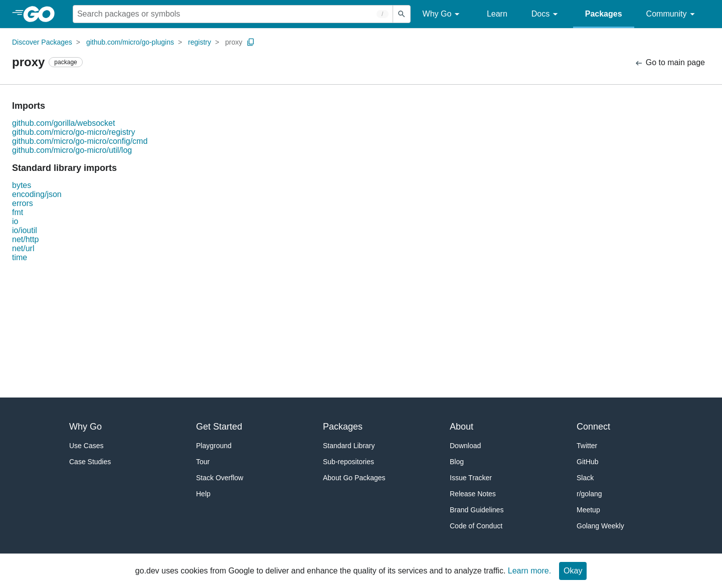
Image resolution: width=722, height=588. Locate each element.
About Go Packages (354, 478)
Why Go (443, 14)
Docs (546, 14)
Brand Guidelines (477, 510)
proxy (234, 42)
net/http (25, 239)
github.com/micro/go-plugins (130, 42)
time (20, 257)
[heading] (42, 14)
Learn (497, 14)
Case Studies (90, 462)
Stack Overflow (220, 478)
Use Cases (86, 446)
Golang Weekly (600, 526)
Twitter (587, 446)
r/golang (589, 494)
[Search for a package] (233, 14)
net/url (23, 248)
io (15, 221)
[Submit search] (402, 14)
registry (200, 42)
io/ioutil (25, 230)
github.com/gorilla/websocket (63, 123)
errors (23, 203)
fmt (18, 212)
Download (465, 446)
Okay (573, 571)
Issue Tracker (471, 478)
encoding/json (37, 194)
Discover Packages (42, 42)
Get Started (219, 427)
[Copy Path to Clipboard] (251, 42)
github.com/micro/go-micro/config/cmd (80, 141)
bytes (22, 185)
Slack (585, 478)
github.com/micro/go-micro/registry (73, 132)
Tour (203, 462)
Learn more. (529, 571)
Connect (593, 427)
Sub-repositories (348, 462)
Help (203, 494)
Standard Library (349, 446)
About (462, 427)
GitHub (588, 462)
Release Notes (473, 494)
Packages (604, 14)
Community (672, 14)
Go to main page (670, 63)
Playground (214, 446)
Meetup (588, 510)
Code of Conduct (476, 526)
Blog (457, 462)
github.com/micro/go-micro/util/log (72, 150)
